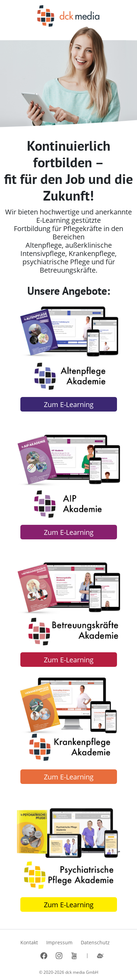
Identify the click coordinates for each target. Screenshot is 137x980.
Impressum (59, 942)
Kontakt (29, 942)
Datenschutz (95, 942)
